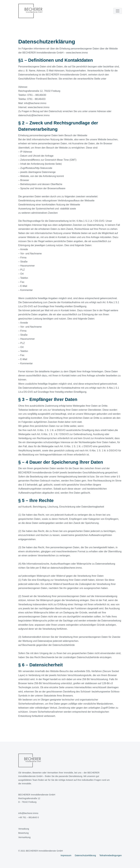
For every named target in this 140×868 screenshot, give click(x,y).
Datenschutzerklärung (85, 855)
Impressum (66, 855)
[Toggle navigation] (118, 11)
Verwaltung (24, 829)
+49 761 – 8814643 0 (29, 817)
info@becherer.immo (28, 813)
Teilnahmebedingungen (111, 855)
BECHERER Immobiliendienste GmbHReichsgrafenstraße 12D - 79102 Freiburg (37, 798)
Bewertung (24, 833)
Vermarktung (25, 837)
